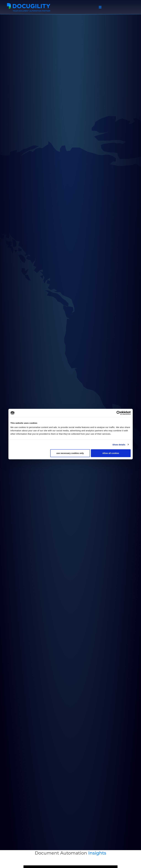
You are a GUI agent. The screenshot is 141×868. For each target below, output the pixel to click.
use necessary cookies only (70, 453)
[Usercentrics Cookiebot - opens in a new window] (119, 413)
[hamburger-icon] (100, 7)
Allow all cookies (111, 453)
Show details (119, 444)
